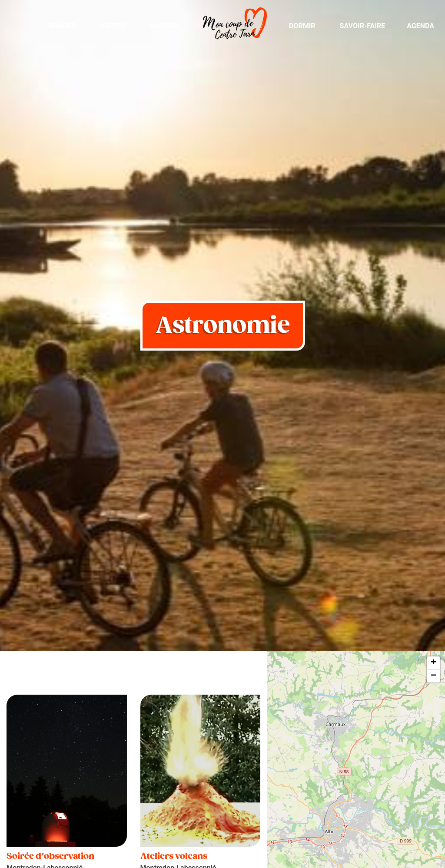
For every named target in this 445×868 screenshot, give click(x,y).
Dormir (302, 26)
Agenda (420, 26)
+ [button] (433, 663)
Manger (164, 26)
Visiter (113, 26)
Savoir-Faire (363, 26)
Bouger (62, 26)
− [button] (433, 676)
